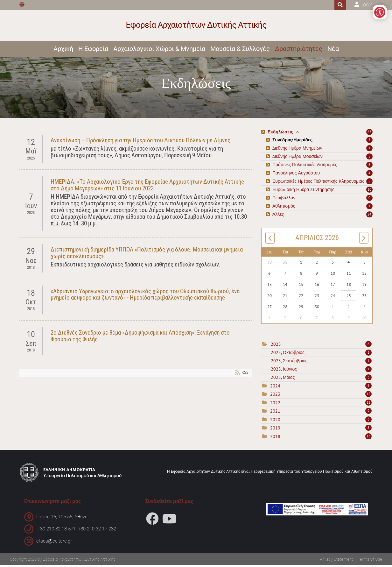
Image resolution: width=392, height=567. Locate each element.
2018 (275, 438)
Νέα (333, 50)
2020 (275, 421)
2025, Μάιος (321, 379)
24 (369, 216)
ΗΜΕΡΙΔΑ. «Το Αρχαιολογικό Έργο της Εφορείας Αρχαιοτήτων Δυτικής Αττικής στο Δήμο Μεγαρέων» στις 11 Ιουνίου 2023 (147, 187)
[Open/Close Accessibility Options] (377, 15)
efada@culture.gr (54, 543)
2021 (275, 413)
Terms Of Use (370, 561)
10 (369, 191)
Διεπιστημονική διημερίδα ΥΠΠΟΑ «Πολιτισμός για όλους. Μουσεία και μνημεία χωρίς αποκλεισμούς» (147, 255)
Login (367, 5)
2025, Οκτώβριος (321, 354)
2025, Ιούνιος (321, 371)
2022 (275, 404)
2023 (275, 396)
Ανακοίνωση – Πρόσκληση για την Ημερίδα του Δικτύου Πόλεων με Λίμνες (140, 142)
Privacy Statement (336, 561)
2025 (276, 346)
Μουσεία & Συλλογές (240, 50)
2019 (275, 430)
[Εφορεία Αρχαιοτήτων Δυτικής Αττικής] (196, 26)
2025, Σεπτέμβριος (321, 362)
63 (369, 134)
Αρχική (63, 50)
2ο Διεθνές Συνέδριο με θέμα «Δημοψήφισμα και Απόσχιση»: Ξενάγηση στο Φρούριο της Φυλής (140, 337)
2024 (275, 387)
